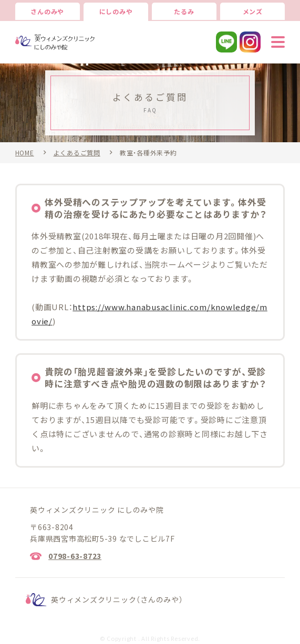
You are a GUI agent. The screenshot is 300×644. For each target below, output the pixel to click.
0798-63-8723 (75, 556)
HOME (25, 153)
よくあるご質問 (77, 153)
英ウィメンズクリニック (117, 599)
